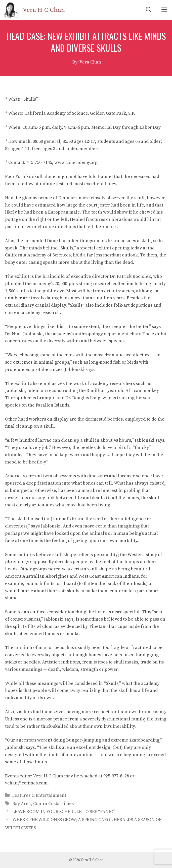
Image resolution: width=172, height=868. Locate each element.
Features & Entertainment (39, 795)
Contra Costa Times (53, 804)
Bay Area (22, 804)
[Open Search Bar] (149, 10)
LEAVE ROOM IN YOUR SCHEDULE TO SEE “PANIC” (63, 812)
